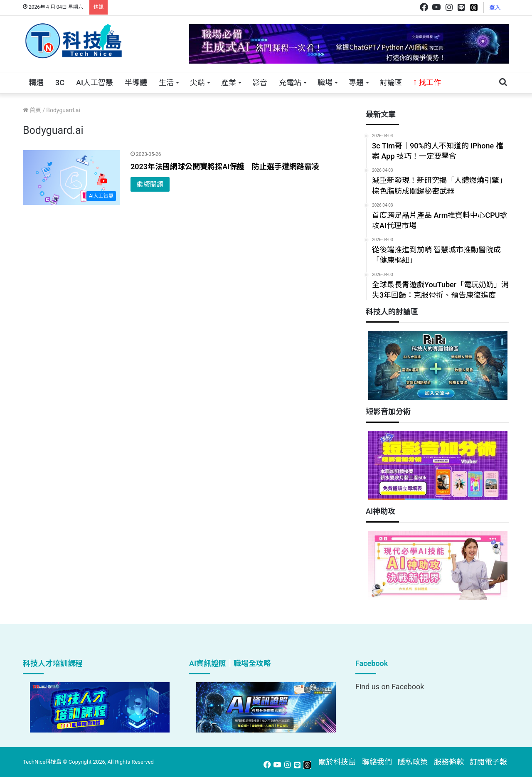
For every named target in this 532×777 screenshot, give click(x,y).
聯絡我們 (377, 762)
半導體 (136, 83)
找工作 (427, 83)
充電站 (290, 83)
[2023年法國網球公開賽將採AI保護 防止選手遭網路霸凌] (71, 178)
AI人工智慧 (95, 83)
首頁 (32, 110)
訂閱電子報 (488, 762)
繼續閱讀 (150, 184)
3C (60, 83)
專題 (356, 83)
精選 (36, 83)
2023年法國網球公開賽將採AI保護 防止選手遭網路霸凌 (225, 166)
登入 (495, 7)
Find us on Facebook (390, 687)
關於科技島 (337, 762)
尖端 (197, 83)
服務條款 (449, 762)
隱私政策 (413, 762)
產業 (229, 83)
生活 (166, 83)
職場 (325, 83)
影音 (260, 83)
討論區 (391, 83)
